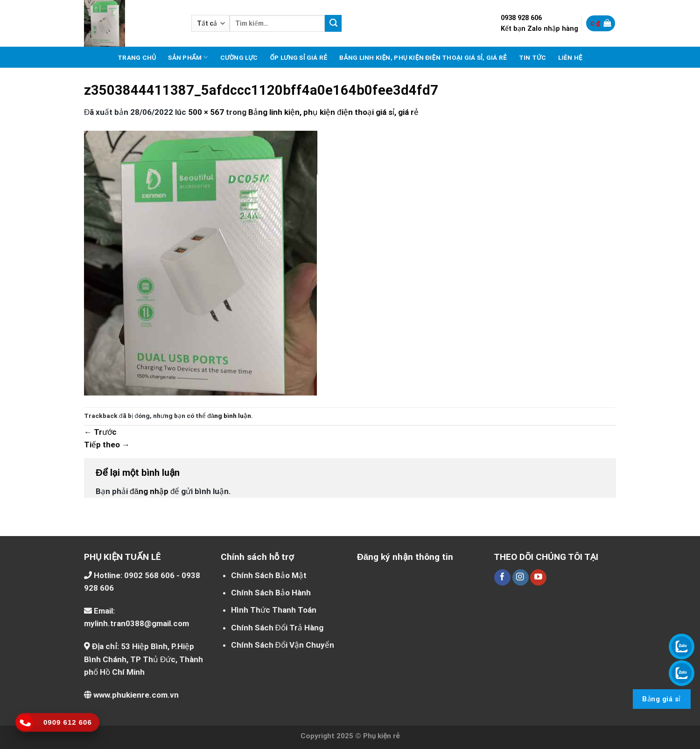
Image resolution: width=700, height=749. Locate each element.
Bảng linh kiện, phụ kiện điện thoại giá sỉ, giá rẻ (423, 57)
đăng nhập (149, 491)
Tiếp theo (107, 445)
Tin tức (532, 57)
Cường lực (239, 57)
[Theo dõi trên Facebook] (502, 578)
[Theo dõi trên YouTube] (538, 578)
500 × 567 (206, 112)
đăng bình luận (229, 416)
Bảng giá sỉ (661, 699)
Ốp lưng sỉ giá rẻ (298, 57)
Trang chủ (137, 57)
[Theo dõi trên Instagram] (521, 578)
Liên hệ (570, 57)
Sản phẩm (188, 57)
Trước (100, 432)
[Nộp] (333, 23)
